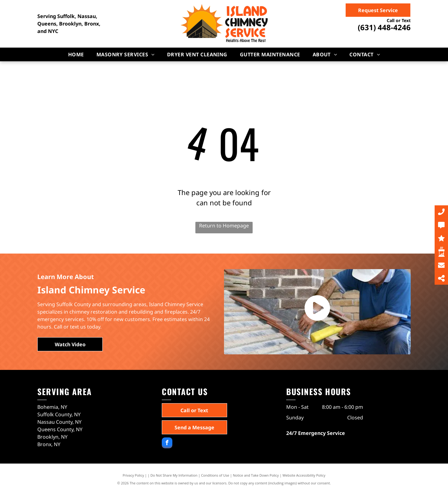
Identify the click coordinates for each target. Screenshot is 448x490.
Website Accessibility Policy (304, 475)
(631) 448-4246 (384, 27)
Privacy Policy (133, 475)
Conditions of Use (215, 475)
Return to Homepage (224, 226)
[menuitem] (76, 54)
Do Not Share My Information (174, 475)
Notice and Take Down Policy (256, 475)
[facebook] (167, 444)
